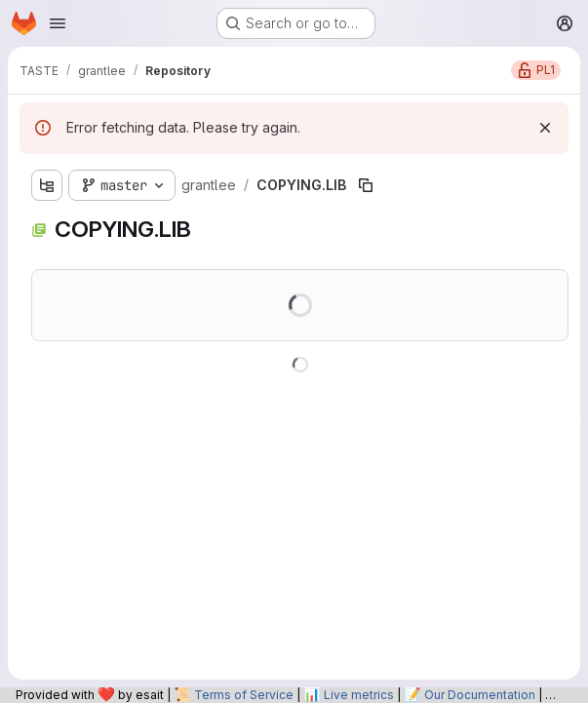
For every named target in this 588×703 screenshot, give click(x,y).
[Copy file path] (366, 185)
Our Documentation (480, 695)
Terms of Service (244, 695)
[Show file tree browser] (47, 185)
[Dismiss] (545, 128)
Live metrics (359, 695)
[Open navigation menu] (58, 23)
